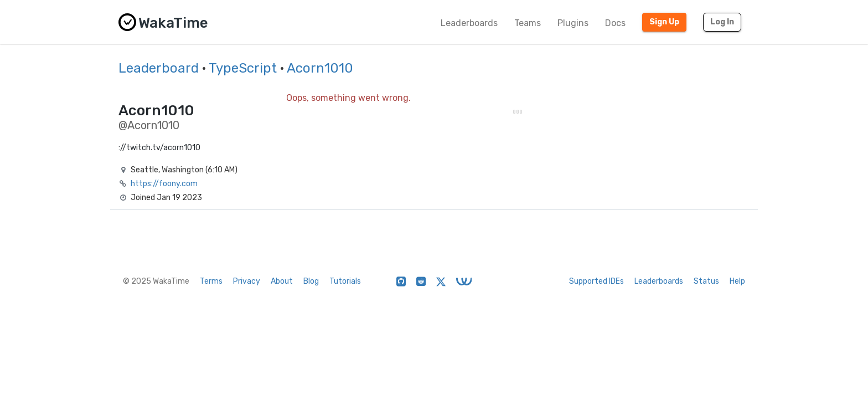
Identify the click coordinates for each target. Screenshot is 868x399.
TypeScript (243, 68)
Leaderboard (159, 68)
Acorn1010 (320, 68)
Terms (211, 281)
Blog (311, 281)
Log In (722, 22)
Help (737, 281)
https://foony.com (164, 184)
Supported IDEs (596, 281)
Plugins (573, 23)
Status (706, 281)
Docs (615, 23)
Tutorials (345, 281)
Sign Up (664, 22)
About (282, 281)
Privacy (247, 281)
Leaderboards (469, 23)
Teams (528, 23)
